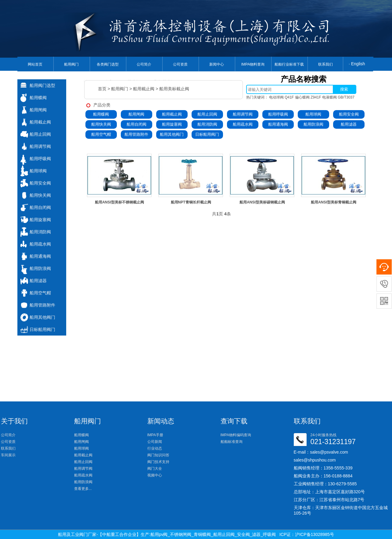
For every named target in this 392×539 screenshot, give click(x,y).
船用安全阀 (349, 114)
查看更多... (83, 489)
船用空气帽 (101, 134)
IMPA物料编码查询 (236, 435)
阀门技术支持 (158, 462)
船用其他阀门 (172, 134)
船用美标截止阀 (174, 89)
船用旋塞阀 (172, 124)
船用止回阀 (207, 114)
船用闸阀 (136, 114)
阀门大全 (155, 469)
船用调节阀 (243, 114)
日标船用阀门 (207, 134)
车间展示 (8, 455)
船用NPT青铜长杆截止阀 (191, 202)
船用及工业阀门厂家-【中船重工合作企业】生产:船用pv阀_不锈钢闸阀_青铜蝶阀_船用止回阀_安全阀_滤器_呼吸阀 (167, 534)
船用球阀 (313, 114)
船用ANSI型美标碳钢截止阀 (262, 202)
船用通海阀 (278, 124)
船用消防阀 (207, 124)
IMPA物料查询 (253, 64)
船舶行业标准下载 (289, 64)
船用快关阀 (101, 124)
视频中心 (155, 475)
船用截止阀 (144, 89)
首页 (102, 89)
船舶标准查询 (232, 442)
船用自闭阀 (137, 124)
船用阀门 (71, 64)
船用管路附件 (136, 134)
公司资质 (180, 64)
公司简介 (144, 64)
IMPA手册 (155, 435)
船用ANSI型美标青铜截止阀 (334, 202)
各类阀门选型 (108, 64)
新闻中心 (217, 64)
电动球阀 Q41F (281, 97)
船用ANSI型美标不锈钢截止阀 (119, 202)
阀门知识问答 (158, 455)
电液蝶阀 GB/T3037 (338, 97)
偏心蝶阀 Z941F (308, 97)
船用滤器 (349, 124)
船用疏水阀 (243, 124)
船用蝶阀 (101, 114)
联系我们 (325, 64)
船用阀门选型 (42, 85)
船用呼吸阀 (278, 114)
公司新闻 (155, 442)
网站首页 (35, 64)
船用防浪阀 (313, 124)
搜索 (344, 89)
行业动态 (155, 448)
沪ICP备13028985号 (315, 534)
